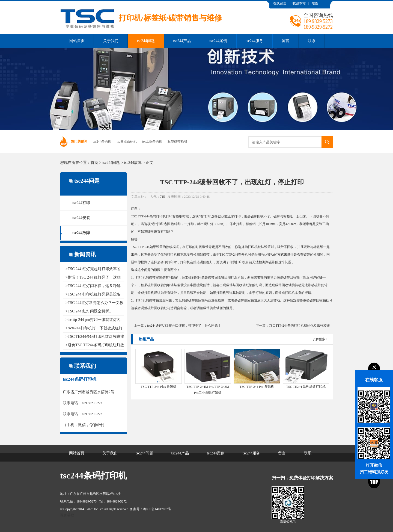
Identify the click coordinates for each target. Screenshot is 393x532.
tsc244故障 (133, 163)
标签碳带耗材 (177, 141)
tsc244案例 (218, 41)
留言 (285, 41)
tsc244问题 (146, 41)
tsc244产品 (182, 41)
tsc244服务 (254, 41)
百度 (63, 515)
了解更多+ (320, 339)
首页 (94, 163)
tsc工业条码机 (152, 141)
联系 (312, 41)
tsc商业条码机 (126, 141)
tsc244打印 (81, 203)
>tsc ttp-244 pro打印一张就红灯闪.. (94, 320)
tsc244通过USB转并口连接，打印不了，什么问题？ (184, 326)
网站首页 (77, 41)
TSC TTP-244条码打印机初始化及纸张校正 (299, 326)
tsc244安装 (81, 218)
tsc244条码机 (102, 141)
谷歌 (71, 515)
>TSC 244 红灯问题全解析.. (88, 311)
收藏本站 (299, 3)
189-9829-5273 (92, 403)
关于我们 (111, 41)
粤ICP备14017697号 (157, 509)
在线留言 (280, 3)
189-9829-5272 (92, 414)
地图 (315, 3)
